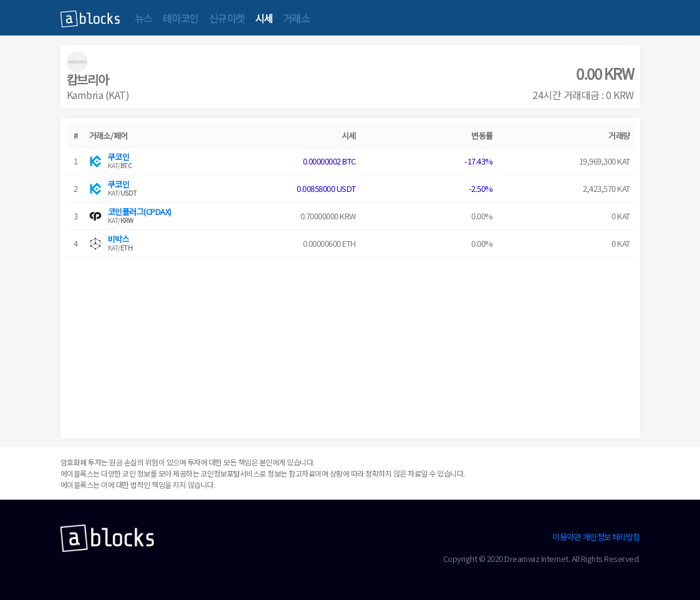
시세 (264, 18)
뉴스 (144, 18)
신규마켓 (227, 18)
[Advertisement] (350, 345)
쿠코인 (119, 157)
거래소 (297, 18)
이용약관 (567, 537)
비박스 (119, 239)
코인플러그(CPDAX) (140, 212)
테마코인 (181, 18)
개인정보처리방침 (611, 537)
